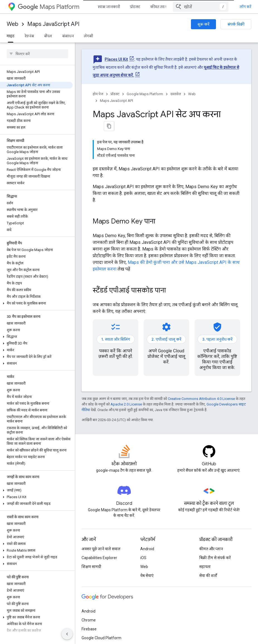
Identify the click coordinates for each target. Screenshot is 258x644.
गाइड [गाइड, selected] (11, 36)
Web (13, 24)
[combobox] (201, 7)
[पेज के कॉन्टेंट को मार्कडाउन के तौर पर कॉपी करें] (109, 126)
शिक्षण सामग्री (91, 567)
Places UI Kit (116, 59)
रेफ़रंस (29, 36)
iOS (143, 558)
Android (147, 549)
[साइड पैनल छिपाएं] (67, 634)
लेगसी (88, 36)
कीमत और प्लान (211, 549)
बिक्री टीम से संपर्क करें (215, 558)
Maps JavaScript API (53, 24)
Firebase (89, 629)
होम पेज (98, 94)
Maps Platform (49, 7)
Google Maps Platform (145, 94)
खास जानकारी (109, 7)
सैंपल (48, 36)
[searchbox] (37, 54)
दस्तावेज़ (176, 94)
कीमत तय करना (162, 7)
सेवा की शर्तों (208, 576)
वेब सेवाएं (147, 576)
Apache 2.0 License (126, 404)
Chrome (89, 620)
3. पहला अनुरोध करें (217, 339)
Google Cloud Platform (101, 638)
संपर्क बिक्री (236, 24)
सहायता (205, 567)
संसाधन (68, 36)
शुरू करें (203, 24)
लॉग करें (245, 7)
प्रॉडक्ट (135, 7)
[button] (36, 303)
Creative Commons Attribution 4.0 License (201, 399)
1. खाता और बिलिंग (116, 339)
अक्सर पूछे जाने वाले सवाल (101, 549)
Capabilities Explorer (99, 558)
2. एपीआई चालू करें (166, 339)
